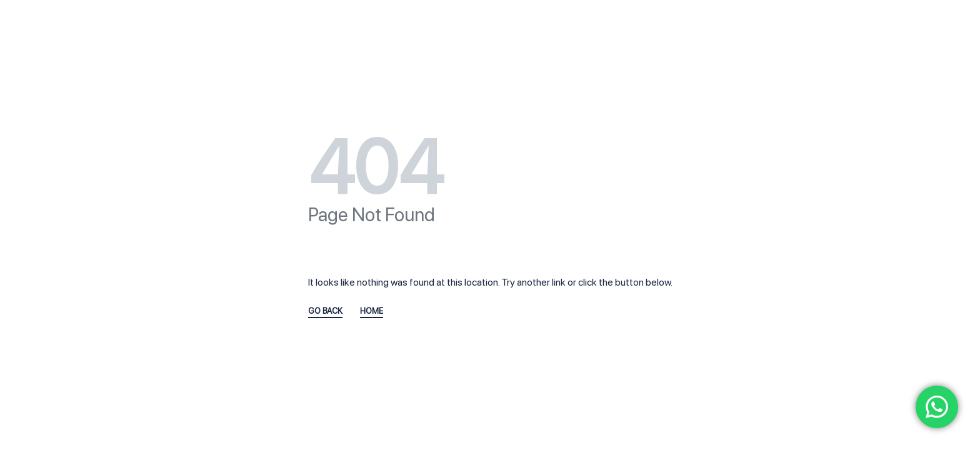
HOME (372, 311)
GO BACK (325, 311)
